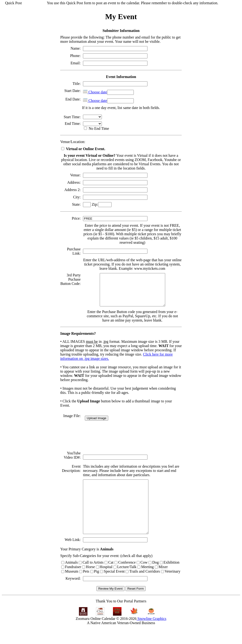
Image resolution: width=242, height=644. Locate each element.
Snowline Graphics (151, 636)
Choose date (95, 92)
